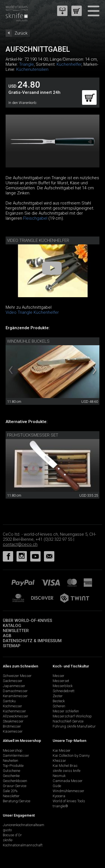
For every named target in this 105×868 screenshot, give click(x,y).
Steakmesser (13, 721)
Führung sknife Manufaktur (74, 726)
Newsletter (16, 631)
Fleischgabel (35, 218)
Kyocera (59, 796)
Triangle (26, 64)
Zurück (21, 33)
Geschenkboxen (15, 781)
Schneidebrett (64, 691)
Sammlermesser (16, 755)
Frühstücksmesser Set (33, 435)
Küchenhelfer (69, 64)
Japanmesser (14, 686)
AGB (7, 636)
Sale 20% (10, 791)
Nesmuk (59, 776)
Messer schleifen (66, 711)
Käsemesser (13, 731)
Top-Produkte (13, 766)
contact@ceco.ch (20, 544)
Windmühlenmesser (68, 791)
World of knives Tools (69, 801)
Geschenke (11, 776)
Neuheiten (11, 761)
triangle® (60, 806)
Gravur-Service (15, 786)
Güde (57, 786)
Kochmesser (12, 706)
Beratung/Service (17, 801)
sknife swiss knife (66, 771)
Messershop (13, 750)
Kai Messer (62, 750)
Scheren (59, 706)
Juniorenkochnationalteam (24, 825)
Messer (59, 676)
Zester (58, 696)
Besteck (59, 701)
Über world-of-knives (27, 621)
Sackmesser (13, 681)
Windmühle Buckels (28, 341)
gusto (7, 830)
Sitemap (12, 646)
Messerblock (63, 686)
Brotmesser (12, 726)
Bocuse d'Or (12, 835)
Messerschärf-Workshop (72, 716)
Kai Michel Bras (65, 766)
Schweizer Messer (17, 676)
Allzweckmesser (16, 716)
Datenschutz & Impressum (32, 641)
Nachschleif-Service (68, 721)
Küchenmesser (14, 711)
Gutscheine (11, 771)
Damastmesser (15, 691)
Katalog (12, 626)
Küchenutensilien (32, 69)
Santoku (9, 701)
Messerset (61, 681)
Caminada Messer (68, 781)
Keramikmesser (15, 696)
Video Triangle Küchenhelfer (38, 240)
